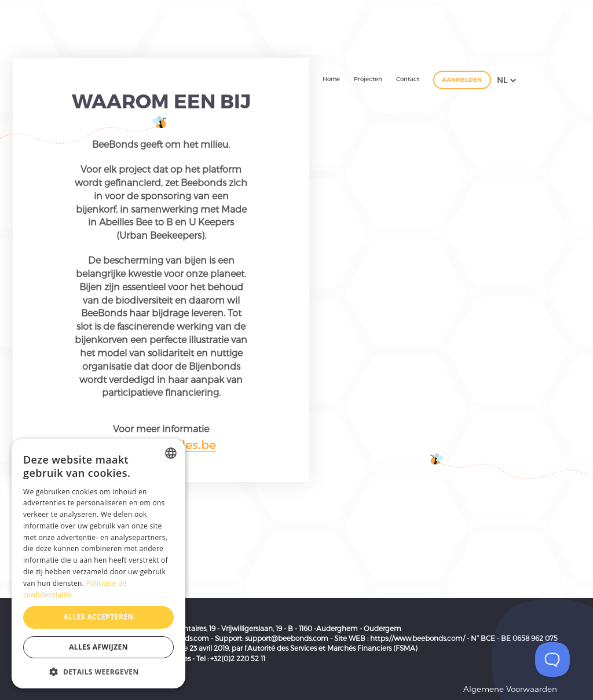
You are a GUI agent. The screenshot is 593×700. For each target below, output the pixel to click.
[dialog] (98, 564)
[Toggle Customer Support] (552, 659)
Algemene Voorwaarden (510, 689)
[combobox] (171, 453)
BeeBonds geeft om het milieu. (161, 144)
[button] (98, 671)
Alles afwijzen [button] (98, 647)
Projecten (368, 79)
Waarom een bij (161, 101)
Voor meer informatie (161, 429)
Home (331, 79)
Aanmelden (462, 79)
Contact (408, 79)
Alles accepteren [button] (99, 617)
